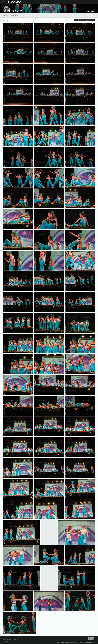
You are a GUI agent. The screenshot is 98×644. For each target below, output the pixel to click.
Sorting (89, 20)
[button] (5, 635)
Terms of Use (7, 638)
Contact (6, 641)
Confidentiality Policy (10, 639)
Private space (90, 12)
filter (79, 20)
